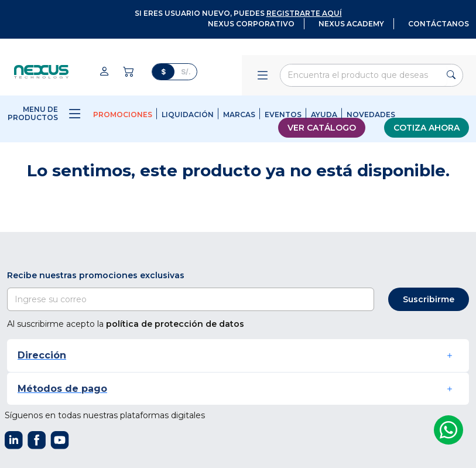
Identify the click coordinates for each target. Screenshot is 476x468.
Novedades (371, 115)
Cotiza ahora (427, 128)
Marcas (239, 115)
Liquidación (188, 115)
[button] (238, 355)
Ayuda (324, 115)
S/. (186, 72)
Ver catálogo (322, 128)
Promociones (123, 115)
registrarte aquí (304, 13)
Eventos (283, 115)
